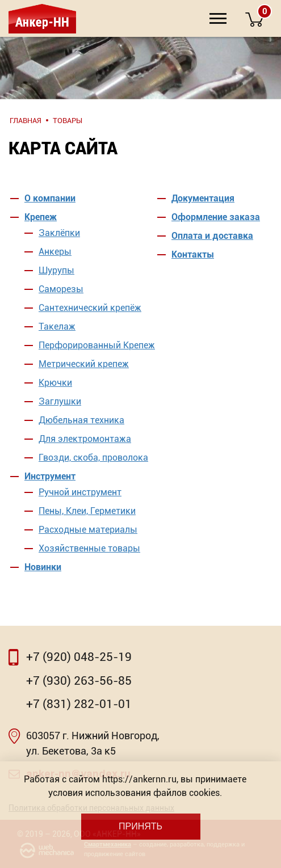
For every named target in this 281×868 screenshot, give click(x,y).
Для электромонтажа (85, 439)
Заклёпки (59, 233)
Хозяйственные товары (89, 548)
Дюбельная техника (81, 420)
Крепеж (41, 217)
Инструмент (50, 476)
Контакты (193, 254)
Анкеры (55, 252)
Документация (203, 198)
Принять (140, 826)
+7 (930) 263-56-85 (79, 681)
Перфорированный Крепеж (97, 345)
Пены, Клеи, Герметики (87, 511)
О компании (50, 198)
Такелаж (57, 326)
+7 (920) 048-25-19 (79, 657)
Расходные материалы (88, 530)
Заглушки (60, 401)
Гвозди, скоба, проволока (93, 458)
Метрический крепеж (84, 364)
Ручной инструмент (80, 492)
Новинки (43, 567)
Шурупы (56, 270)
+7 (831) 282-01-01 (79, 704)
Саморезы (61, 289)
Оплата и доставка (212, 236)
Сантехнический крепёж (90, 308)
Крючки (55, 383)
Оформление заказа (216, 217)
